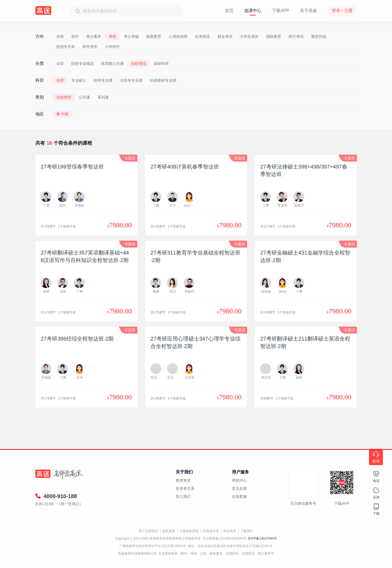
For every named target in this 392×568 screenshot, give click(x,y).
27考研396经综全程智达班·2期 (77, 339)
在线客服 (239, 496)
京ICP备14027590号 (262, 539)
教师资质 (183, 480)
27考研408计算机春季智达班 (185, 167)
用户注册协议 (148, 531)
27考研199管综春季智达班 (72, 167)
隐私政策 (169, 531)
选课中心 (253, 11)
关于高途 (308, 11)
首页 (229, 11)
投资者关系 (185, 488)
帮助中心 (239, 480)
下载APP (281, 11)
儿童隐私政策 (189, 531)
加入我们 (183, 496)
